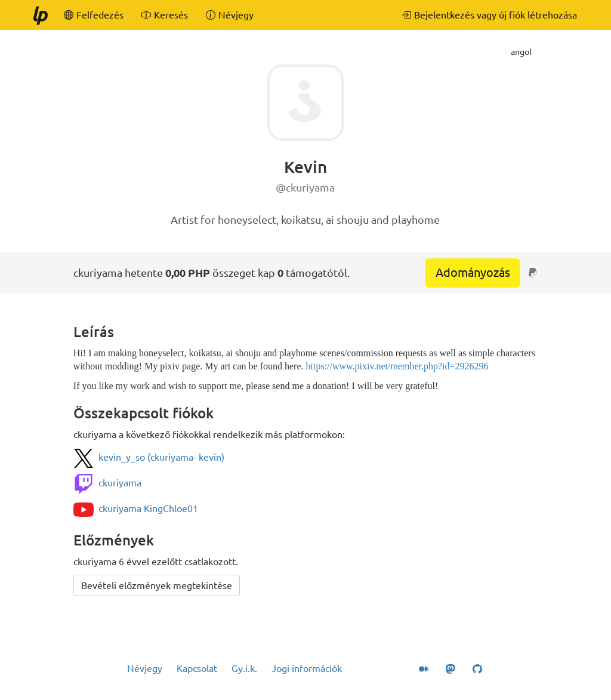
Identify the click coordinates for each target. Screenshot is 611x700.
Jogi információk (307, 668)
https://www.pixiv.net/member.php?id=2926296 (397, 366)
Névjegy (145, 668)
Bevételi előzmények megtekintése (157, 585)
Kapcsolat (197, 668)
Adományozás (473, 272)
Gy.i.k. (244, 668)
